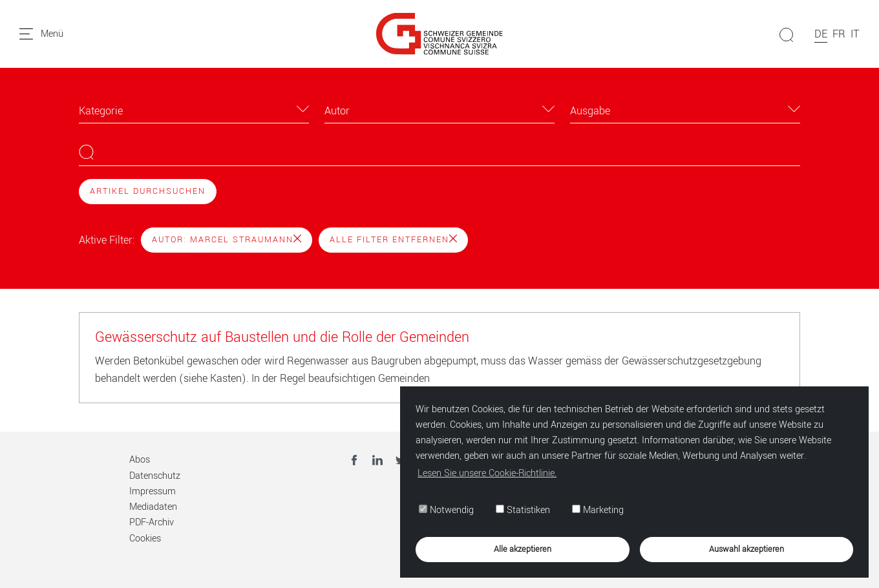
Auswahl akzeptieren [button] (747, 549)
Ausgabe (590, 111)
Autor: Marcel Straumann (227, 240)
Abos (140, 460)
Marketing (598, 510)
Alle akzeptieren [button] (523, 549)
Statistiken (523, 510)
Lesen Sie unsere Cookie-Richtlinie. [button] (487, 473)
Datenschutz (155, 476)
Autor (337, 111)
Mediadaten (153, 507)
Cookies (145, 539)
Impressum (153, 491)
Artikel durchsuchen (148, 191)
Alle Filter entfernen (393, 240)
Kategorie (101, 111)
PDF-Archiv (152, 522)
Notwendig (446, 510)
